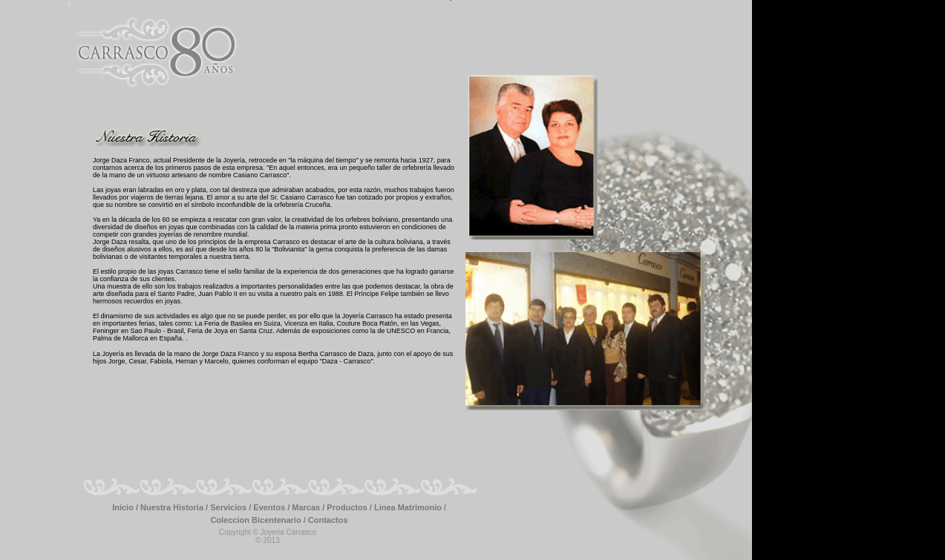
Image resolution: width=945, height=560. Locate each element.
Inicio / (126, 507)
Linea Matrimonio (409, 507)
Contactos (328, 520)
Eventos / (272, 507)
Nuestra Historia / (175, 507)
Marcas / (309, 507)
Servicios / (232, 507)
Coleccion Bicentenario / (259, 520)
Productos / (350, 507)
